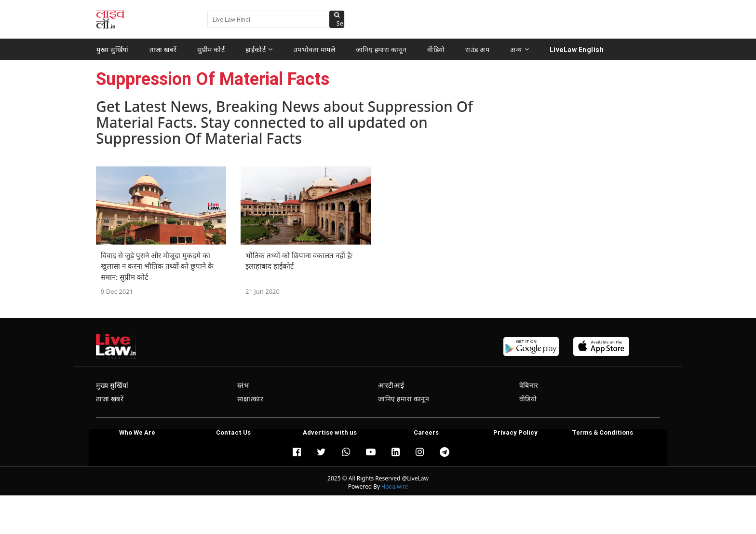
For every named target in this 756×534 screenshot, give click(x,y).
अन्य (520, 49)
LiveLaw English (577, 49)
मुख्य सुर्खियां (113, 49)
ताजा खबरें (163, 49)
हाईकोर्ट (259, 49)
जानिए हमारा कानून (381, 49)
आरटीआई (391, 385)
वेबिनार (529, 385)
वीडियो (436, 49)
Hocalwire (395, 486)
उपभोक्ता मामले (315, 49)
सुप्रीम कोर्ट (211, 49)
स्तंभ (243, 385)
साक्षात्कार (250, 399)
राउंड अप (477, 49)
